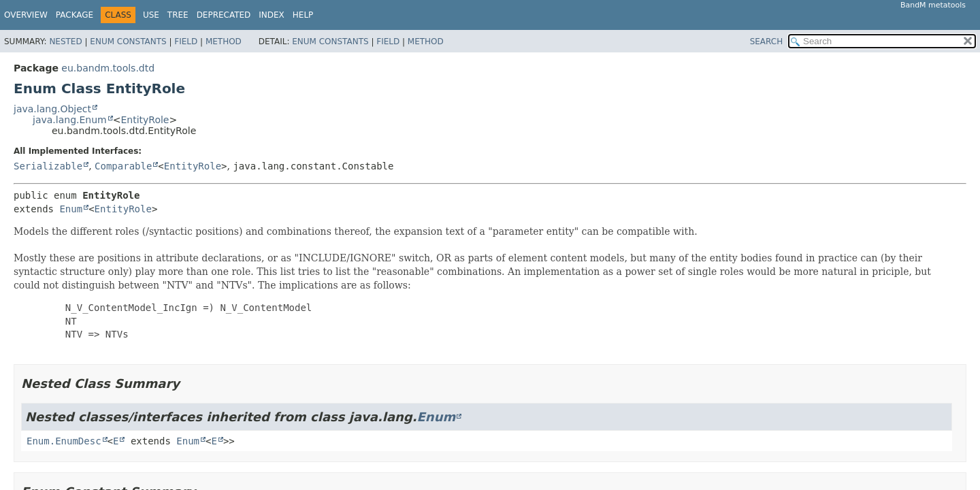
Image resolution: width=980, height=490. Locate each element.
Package (75, 15)
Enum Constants (128, 42)
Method (224, 42)
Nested (65, 42)
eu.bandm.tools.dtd (108, 68)
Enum (71, 209)
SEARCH (767, 42)
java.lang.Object (52, 109)
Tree (178, 15)
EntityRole (145, 120)
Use (151, 15)
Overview (26, 15)
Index (272, 15)
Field (186, 42)
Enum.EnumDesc (64, 441)
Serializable (48, 166)
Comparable (123, 166)
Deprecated (224, 15)
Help (303, 15)
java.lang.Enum (70, 120)
